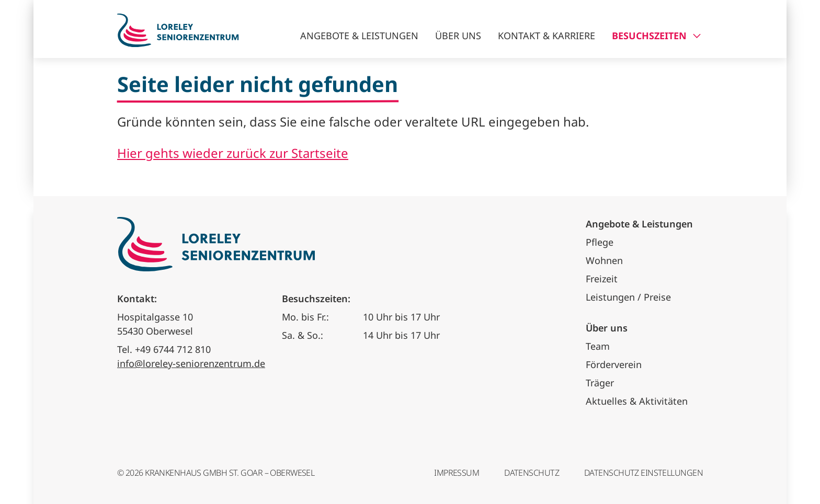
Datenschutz (532, 473)
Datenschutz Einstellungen (644, 473)
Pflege (600, 242)
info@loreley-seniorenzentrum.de (191, 363)
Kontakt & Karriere (546, 36)
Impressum (457, 473)
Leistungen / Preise (628, 297)
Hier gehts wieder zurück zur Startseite (233, 153)
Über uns (458, 36)
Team (598, 346)
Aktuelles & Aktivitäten (637, 401)
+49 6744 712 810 (173, 349)
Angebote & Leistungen (359, 36)
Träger (600, 383)
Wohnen (604, 260)
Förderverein (614, 364)
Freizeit (602, 279)
